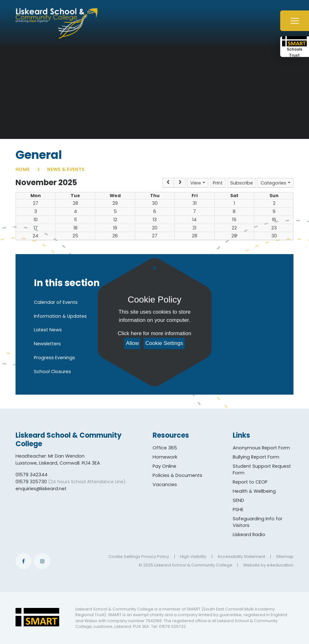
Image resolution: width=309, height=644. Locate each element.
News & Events (66, 169)
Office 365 (165, 448)
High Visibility (193, 556)
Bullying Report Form (256, 457)
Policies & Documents (177, 475)
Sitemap (285, 556)
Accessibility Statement (241, 556)
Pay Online (164, 466)
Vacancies (165, 485)
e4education (280, 565)
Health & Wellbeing (254, 491)
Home (23, 169)
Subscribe (242, 183)
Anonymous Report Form (261, 448)
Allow (132, 343)
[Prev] (168, 183)
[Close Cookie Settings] (154, 268)
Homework (165, 457)
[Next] (180, 183)
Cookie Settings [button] (124, 556)
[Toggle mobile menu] (295, 21)
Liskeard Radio (249, 535)
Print (218, 183)
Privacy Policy (155, 556)
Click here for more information (154, 333)
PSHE (238, 510)
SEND (238, 500)
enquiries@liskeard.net (41, 489)
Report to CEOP (250, 482)
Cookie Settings (164, 343)
